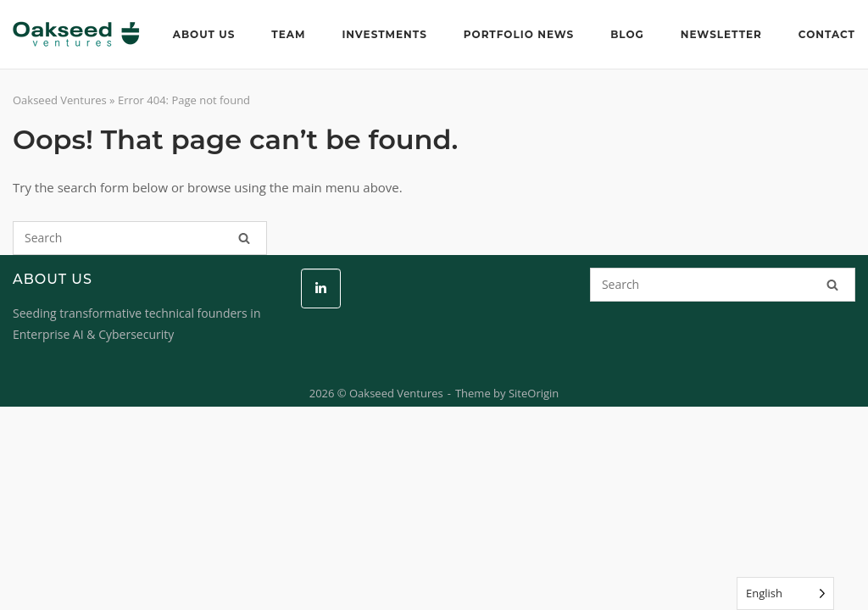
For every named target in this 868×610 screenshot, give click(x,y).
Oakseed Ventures (60, 100)
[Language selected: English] (785, 593)
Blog (627, 34)
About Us (204, 34)
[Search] (244, 238)
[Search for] (140, 238)
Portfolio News (519, 34)
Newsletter (721, 34)
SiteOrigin (534, 393)
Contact (827, 34)
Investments (384, 34)
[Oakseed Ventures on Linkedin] (321, 288)
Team (288, 34)
